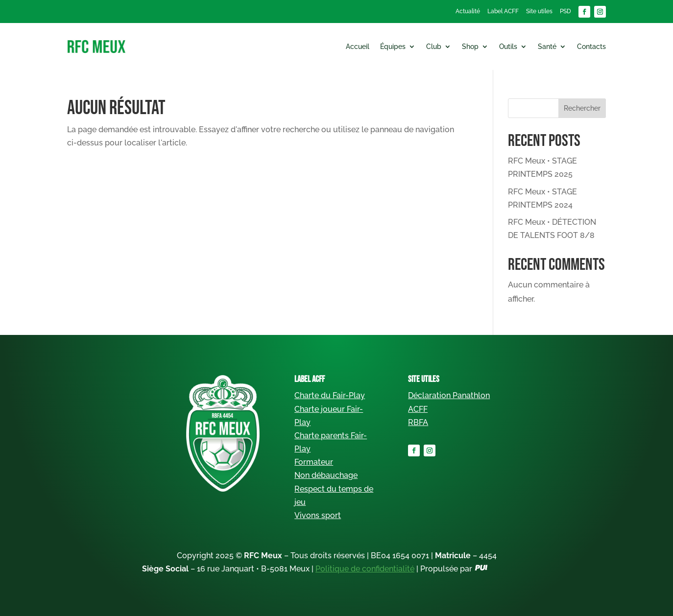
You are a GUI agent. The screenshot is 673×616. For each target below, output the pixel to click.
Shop (470, 47)
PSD (565, 11)
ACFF (418, 409)
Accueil (358, 47)
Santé (547, 47)
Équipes (393, 47)
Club (434, 47)
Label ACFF (503, 11)
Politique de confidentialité (365, 569)
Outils (508, 47)
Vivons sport (318, 515)
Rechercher (582, 108)
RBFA (418, 422)
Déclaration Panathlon (449, 395)
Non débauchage (326, 475)
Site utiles (539, 11)
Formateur (314, 462)
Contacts (591, 47)
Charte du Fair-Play (330, 395)
